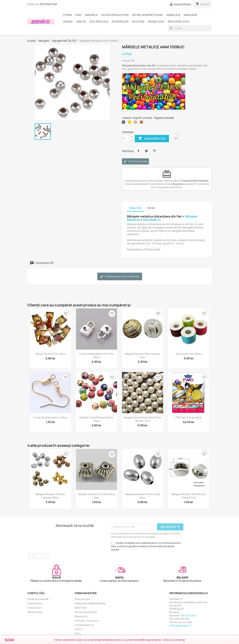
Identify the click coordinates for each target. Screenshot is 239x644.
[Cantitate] (126, 139)
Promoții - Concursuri (87, 621)
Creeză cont (35, 608)
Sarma (68, 22)
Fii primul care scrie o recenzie (120, 277)
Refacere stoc (179, 22)
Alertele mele (35, 612)
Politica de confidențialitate (90, 603)
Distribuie (138, 151)
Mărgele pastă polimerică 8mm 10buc (96, 419)
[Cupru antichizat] (142, 123)
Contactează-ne (84, 625)
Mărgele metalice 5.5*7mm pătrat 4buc (97, 496)
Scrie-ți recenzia (135, 161)
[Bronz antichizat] (136, 123)
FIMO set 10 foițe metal (189, 417)
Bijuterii (138, 22)
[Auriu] (130, 123)
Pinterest (154, 151)
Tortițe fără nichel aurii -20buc (50, 417)
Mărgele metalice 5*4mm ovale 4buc (143, 496)
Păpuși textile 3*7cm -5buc (50, 354)
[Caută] (190, 28)
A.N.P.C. (79, 629)
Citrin (67, 15)
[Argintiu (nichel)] (124, 123)
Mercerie (191, 15)
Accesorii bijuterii (115, 15)
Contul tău (36, 593)
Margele (92, 15)
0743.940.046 (48, 4)
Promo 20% (156, 22)
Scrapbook (120, 22)
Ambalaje (173, 15)
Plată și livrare (82, 599)
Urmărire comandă (38, 599)
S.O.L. (78, 634)
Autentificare (35, 603)
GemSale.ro (152, 220)
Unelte (81, 22)
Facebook (31, 556)
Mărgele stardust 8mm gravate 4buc (142, 355)
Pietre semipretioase (147, 15)
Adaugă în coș (152, 139)
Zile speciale (99, 22)
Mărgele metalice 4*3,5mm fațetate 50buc (50, 496)
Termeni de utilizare (86, 612)
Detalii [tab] (151, 208)
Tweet (146, 151)
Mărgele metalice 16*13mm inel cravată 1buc (189, 496)
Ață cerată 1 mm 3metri (189, 354)
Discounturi (81, 616)
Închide (10, 640)
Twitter (38, 556)
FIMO (79, 15)
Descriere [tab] (136, 208)
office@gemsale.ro (180, 625)
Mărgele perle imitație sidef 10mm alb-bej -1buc (143, 419)
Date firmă (80, 608)
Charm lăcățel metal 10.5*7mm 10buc (96, 355)
